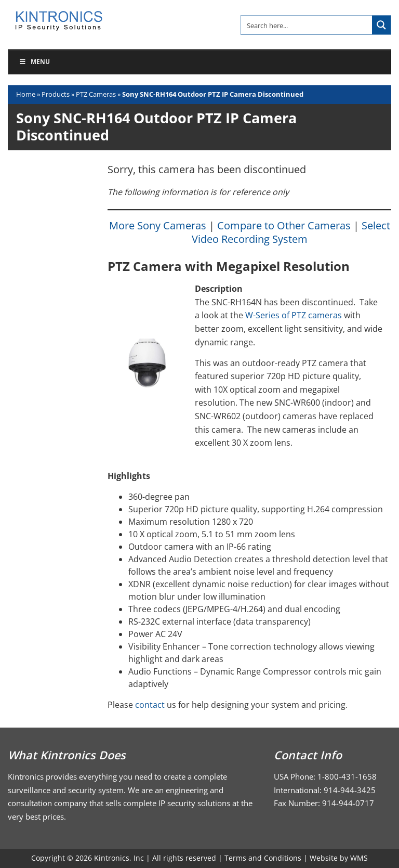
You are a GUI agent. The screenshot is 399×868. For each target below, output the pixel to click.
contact (150, 705)
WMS (359, 858)
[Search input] (307, 25)
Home (26, 94)
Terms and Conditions (263, 858)
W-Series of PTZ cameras (294, 315)
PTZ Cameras (96, 94)
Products (56, 94)
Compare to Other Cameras (284, 225)
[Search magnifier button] (381, 25)
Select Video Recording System (291, 232)
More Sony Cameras (158, 225)
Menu (34, 62)
